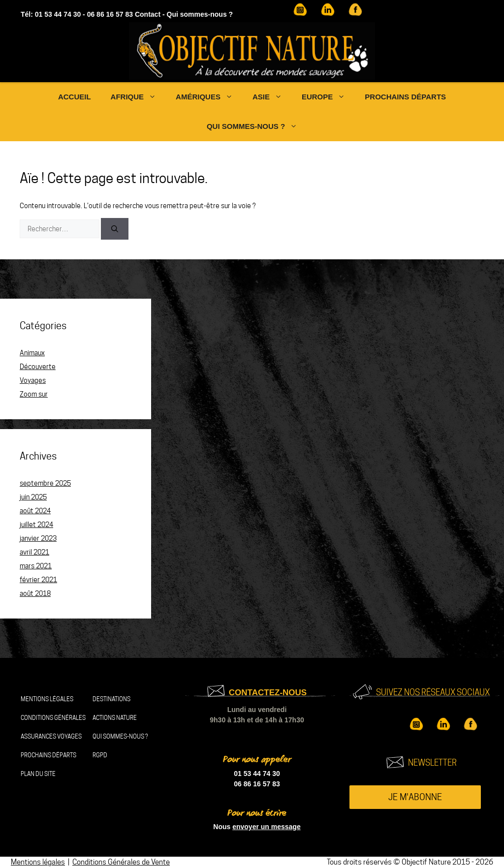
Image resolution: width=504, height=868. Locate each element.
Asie (272, 97)
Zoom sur (34, 394)
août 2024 (35, 511)
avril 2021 (34, 552)
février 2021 (38, 580)
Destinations (111, 699)
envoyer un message (267, 827)
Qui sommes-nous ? (200, 14)
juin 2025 (33, 497)
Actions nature (115, 718)
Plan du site (38, 774)
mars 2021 (36, 566)
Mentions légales (47, 699)
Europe (328, 97)
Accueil (75, 97)
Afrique (139, 97)
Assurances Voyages (51, 736)
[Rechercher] (115, 229)
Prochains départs (405, 97)
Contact (148, 14)
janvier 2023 (38, 538)
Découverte (38, 367)
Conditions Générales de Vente (121, 862)
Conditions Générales (53, 718)
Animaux (32, 353)
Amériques (209, 97)
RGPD (100, 755)
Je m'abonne (415, 797)
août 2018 (35, 593)
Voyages (33, 380)
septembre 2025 (45, 483)
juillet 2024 (36, 525)
